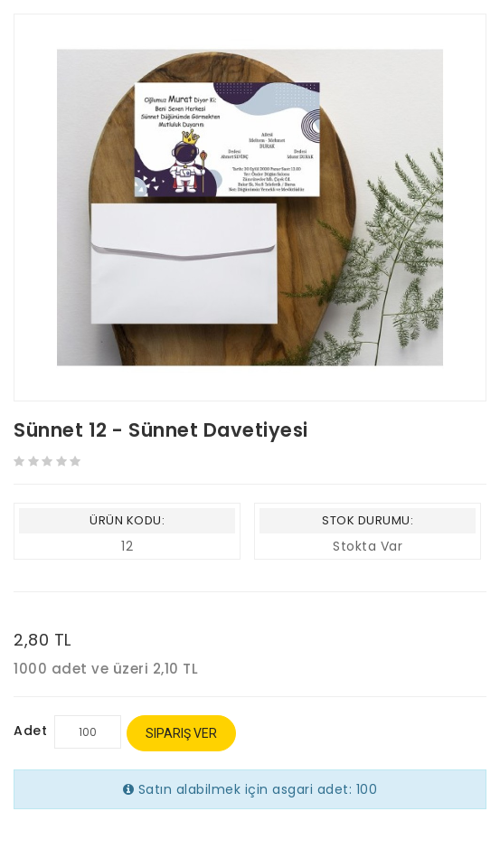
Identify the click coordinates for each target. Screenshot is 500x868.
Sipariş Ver (181, 733)
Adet (30, 731)
